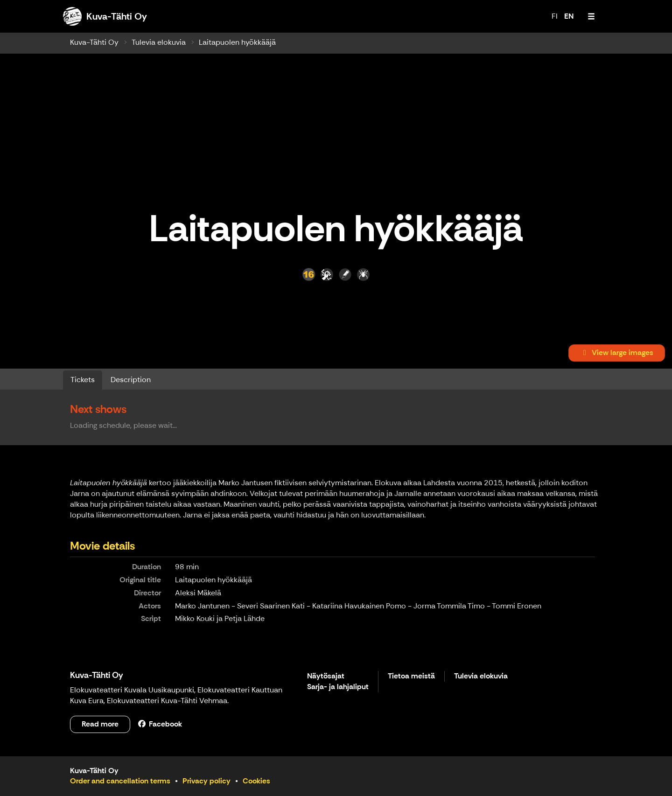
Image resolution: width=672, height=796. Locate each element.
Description (131, 380)
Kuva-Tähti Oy (94, 42)
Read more (100, 724)
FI (555, 16)
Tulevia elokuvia (159, 42)
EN (569, 16)
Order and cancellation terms (120, 781)
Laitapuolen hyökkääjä (237, 42)
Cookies (256, 781)
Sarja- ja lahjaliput (338, 687)
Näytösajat (326, 676)
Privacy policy (206, 781)
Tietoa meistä (411, 676)
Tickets (83, 380)
